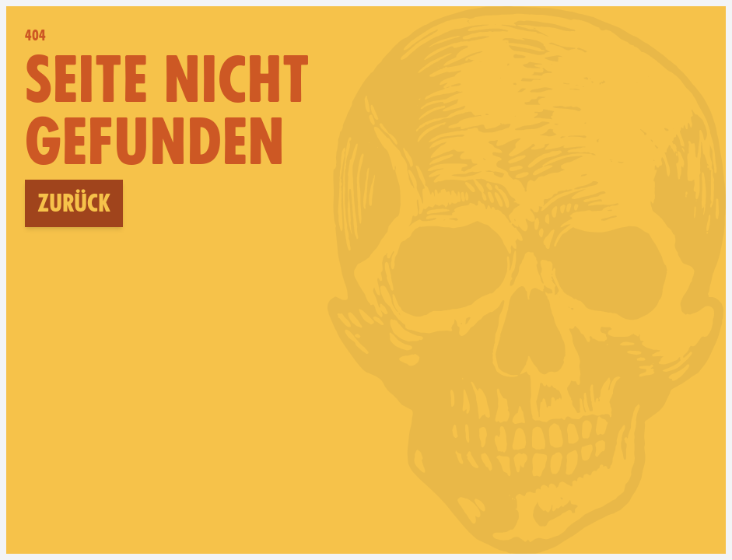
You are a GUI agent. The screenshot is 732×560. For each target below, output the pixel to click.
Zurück (74, 203)
